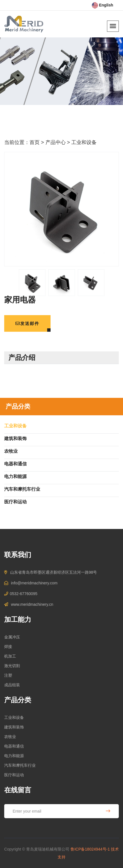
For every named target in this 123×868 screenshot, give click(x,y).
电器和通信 (14, 746)
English (102, 5)
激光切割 (12, 666)
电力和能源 (14, 756)
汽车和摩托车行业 (20, 765)
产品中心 (56, 142)
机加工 (10, 656)
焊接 (8, 647)
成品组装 (12, 685)
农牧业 (10, 737)
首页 (35, 142)
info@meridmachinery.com (34, 583)
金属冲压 (12, 637)
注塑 (8, 675)
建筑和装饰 (14, 727)
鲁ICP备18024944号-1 (90, 849)
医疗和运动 (14, 775)
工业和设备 (84, 142)
